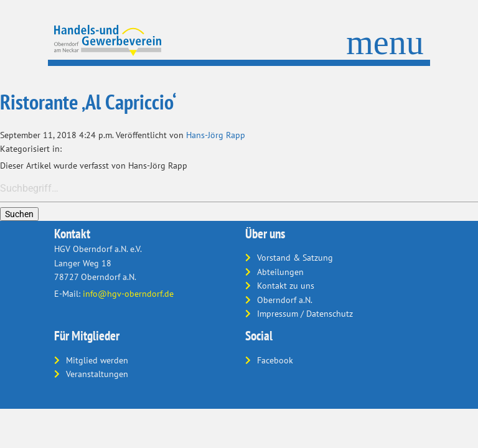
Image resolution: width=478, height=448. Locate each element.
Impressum (278, 314)
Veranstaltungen (97, 374)
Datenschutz (330, 314)
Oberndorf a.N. (285, 300)
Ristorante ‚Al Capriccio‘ (88, 102)
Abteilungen (280, 272)
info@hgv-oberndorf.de (128, 294)
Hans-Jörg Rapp (216, 135)
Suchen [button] (19, 214)
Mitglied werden (97, 360)
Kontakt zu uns (286, 286)
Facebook (275, 360)
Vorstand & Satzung (295, 258)
